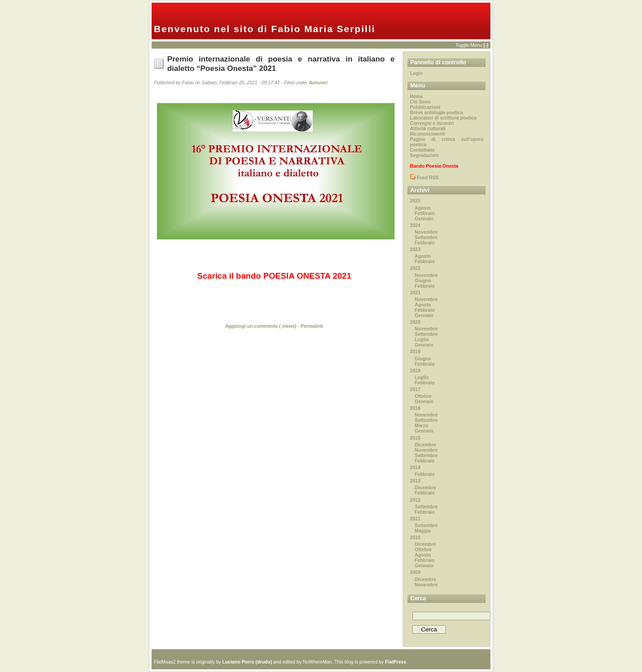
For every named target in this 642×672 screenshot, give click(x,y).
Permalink (312, 326)
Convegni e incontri (432, 123)
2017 (415, 389)
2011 (415, 519)
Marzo (421, 425)
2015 (415, 438)
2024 (415, 225)
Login (417, 73)
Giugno (423, 280)
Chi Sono (420, 102)
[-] (486, 45)
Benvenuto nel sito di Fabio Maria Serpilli (265, 29)
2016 (415, 408)
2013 (415, 481)
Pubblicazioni (425, 107)
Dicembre (425, 445)
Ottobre (423, 396)
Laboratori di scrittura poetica (443, 118)
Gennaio (424, 219)
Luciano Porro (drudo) (247, 662)
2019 (415, 351)
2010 (415, 537)
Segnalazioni (424, 155)
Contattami (422, 150)
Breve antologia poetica (437, 112)
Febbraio (425, 213)
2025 (415, 201)
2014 (415, 467)
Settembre (426, 237)
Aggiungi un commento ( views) (261, 326)
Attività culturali (428, 128)
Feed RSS (427, 177)
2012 (415, 500)
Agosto (423, 208)
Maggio (423, 531)
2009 (415, 572)
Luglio (422, 339)
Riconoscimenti (428, 134)
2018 (415, 371)
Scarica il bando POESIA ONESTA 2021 (274, 276)
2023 (415, 249)
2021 (415, 293)
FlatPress (396, 662)
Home (417, 96)
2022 (415, 268)
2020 (415, 322)
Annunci (318, 82)
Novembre (426, 232)
